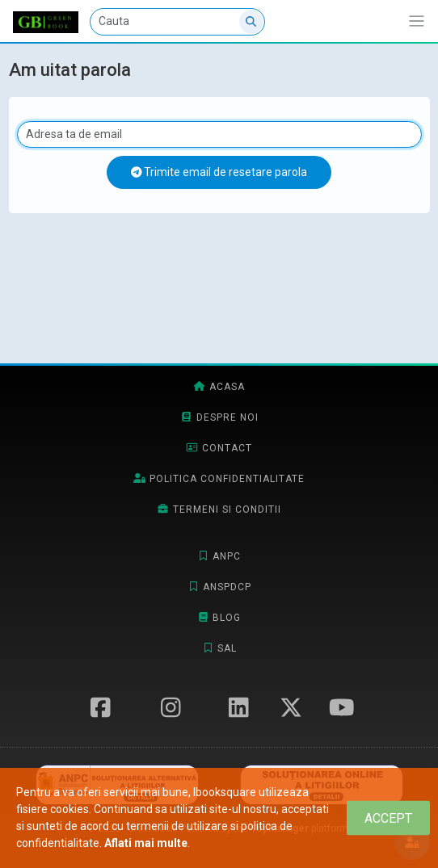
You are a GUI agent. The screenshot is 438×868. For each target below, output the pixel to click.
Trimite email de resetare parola (219, 172)
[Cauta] (177, 22)
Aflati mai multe (146, 843)
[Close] (388, 818)
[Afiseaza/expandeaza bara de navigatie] (417, 21)
